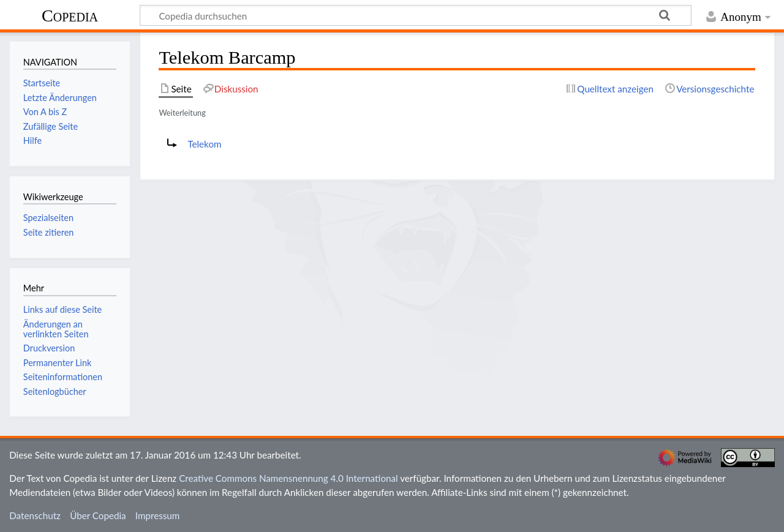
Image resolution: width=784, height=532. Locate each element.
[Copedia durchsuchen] (416, 15)
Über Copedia (98, 515)
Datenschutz (35, 515)
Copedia (70, 16)
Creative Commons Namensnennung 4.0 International (288, 478)
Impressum (158, 515)
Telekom (204, 144)
